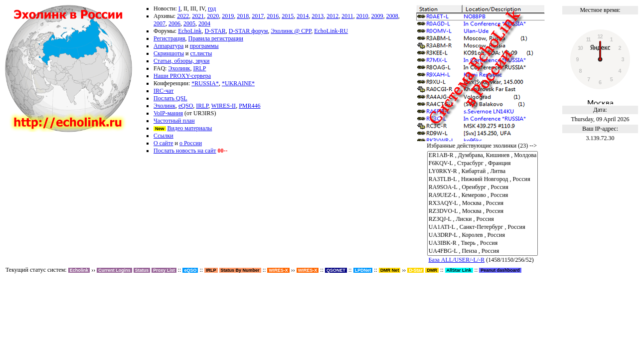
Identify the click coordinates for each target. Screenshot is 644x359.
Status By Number (240, 270)
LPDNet (363, 270)
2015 (288, 16)
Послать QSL (170, 98)
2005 (189, 23)
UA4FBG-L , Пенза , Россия (483, 251)
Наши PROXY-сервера (182, 76)
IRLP (199, 68)
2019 (228, 16)
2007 (160, 23)
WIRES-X (308, 270)
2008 (392, 16)
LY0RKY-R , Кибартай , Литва (483, 172)
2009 (377, 16)
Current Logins (114, 270)
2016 (273, 16)
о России (191, 143)
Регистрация (169, 38)
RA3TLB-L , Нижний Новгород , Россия (483, 179)
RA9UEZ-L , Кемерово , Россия (483, 195)
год (212, 8)
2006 (174, 23)
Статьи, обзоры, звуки (181, 61)
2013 (318, 16)
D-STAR (215, 31)
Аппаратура (168, 46)
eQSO (186, 106)
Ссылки (163, 136)
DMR (432, 270)
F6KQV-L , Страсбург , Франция (483, 164)
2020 (213, 16)
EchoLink (190, 31)
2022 (183, 16)
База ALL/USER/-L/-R (457, 260)
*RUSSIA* (205, 83)
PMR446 (249, 106)
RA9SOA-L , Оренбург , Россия (483, 187)
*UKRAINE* (238, 83)
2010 (362, 16)
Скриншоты (169, 53)
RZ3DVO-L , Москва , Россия (483, 211)
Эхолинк (179, 68)
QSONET (336, 270)
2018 (243, 16)
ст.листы (201, 53)
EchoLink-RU (331, 31)
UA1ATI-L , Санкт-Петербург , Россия (483, 227)
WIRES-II (224, 106)
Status (142, 270)
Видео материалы (190, 128)
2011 (347, 16)
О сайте (163, 143)
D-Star (415, 270)
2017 (258, 16)
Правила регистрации (216, 38)
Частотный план (174, 121)
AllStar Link (459, 270)
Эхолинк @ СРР (291, 31)
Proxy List (164, 270)
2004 (204, 23)
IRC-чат (163, 91)
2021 (198, 16)
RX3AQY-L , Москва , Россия (483, 203)
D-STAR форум (248, 31)
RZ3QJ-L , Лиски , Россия (483, 219)
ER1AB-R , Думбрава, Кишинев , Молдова (483, 156)
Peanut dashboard (500, 270)
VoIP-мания (168, 113)
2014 (303, 16)
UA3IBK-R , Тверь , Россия (483, 243)
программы (204, 46)
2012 (332, 16)
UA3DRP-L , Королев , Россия (483, 235)
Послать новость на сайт (185, 151)
